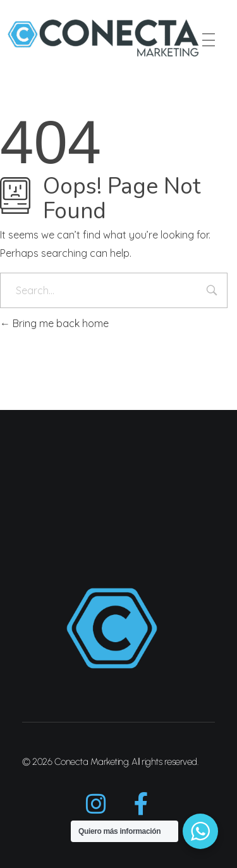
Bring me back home (54, 323)
